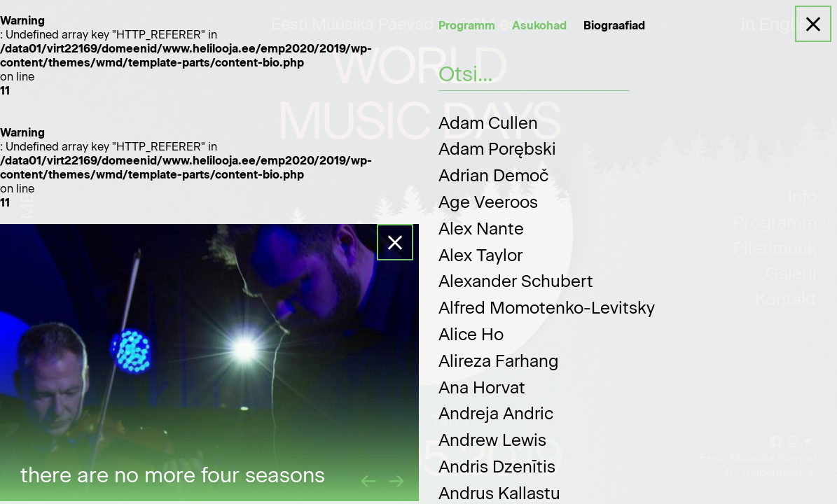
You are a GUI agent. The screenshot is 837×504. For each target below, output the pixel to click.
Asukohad (539, 26)
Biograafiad (614, 26)
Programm (467, 26)
